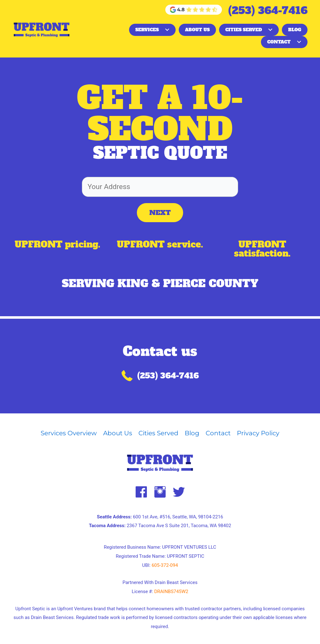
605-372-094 (165, 565)
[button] (167, 30)
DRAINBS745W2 (171, 592)
